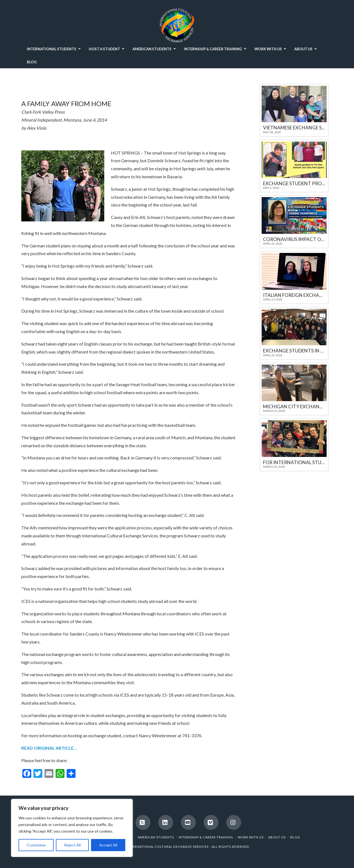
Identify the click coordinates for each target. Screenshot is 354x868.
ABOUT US (277, 837)
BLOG (295, 837)
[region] (72, 828)
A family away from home (66, 104)
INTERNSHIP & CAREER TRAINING (206, 837)
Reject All (72, 845)
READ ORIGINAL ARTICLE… (49, 748)
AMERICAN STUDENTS (156, 837)
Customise (36, 845)
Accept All (108, 845)
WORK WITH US (251, 837)
